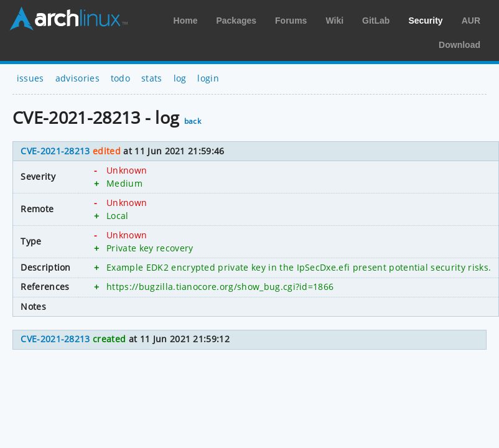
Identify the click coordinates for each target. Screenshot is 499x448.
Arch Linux (68, 19)
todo (120, 78)
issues (30, 78)
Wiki (334, 21)
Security (425, 21)
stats (152, 78)
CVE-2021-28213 (55, 151)
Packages (236, 21)
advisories (77, 78)
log (180, 78)
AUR (471, 21)
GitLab (376, 21)
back (193, 121)
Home (186, 21)
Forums (291, 21)
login (208, 78)
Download (459, 45)
